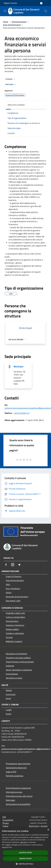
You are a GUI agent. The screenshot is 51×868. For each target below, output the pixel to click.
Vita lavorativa (12, 621)
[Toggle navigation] (5, 11)
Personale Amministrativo (17, 597)
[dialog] (25, 848)
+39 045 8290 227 (22, 413)
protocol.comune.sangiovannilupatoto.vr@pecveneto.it (28, 408)
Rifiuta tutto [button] (25, 859)
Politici (9, 593)
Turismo (9, 637)
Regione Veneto (10, 3)
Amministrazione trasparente (18, 788)
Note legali (10, 800)
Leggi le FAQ (11, 772)
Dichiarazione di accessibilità (18, 804)
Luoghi (9, 710)
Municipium (34, 826)
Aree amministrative (12, 25)
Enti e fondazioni (13, 589)
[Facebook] (6, 565)
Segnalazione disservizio (16, 768)
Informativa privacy (14, 792)
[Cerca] (46, 11)
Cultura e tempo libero (15, 617)
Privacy (6, 823)
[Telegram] (19, 565)
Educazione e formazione (16, 654)
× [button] (48, 830)
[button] (26, 864)
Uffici (8, 584)
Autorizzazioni (12, 674)
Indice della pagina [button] (16, 105)
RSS (4, 817)
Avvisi (8, 698)
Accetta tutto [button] (25, 853)
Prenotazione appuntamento (18, 764)
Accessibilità (8, 820)
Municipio (19, 367)
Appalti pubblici (12, 629)
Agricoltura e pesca (14, 678)
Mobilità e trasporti (14, 641)
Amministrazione (19, 22)
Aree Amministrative (15, 580)
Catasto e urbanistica (15, 633)
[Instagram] (13, 565)
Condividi (11, 79)
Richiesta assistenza (14, 776)
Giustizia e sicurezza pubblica (18, 658)
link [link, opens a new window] (10, 847)
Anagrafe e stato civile (15, 613)
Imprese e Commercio (15, 625)
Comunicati (11, 694)
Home (6, 22)
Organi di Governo (14, 576)
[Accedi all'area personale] (41, 3)
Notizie (9, 690)
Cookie (5, 826)
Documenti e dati (13, 601)
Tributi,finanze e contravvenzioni (20, 662)
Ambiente (10, 666)
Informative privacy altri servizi (19, 796)
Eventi (9, 714)
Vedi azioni (11, 84)
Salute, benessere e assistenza (19, 670)
